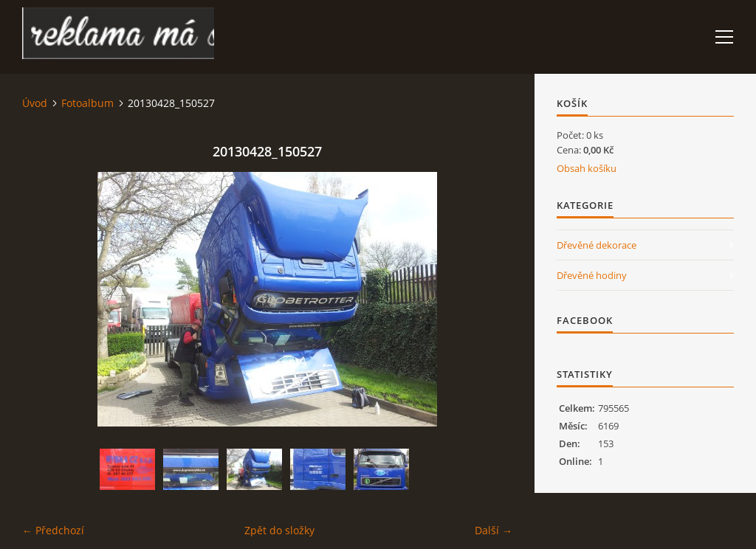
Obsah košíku (587, 168)
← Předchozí (53, 530)
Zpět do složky (279, 530)
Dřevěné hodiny (592, 275)
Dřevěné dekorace (597, 245)
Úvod (35, 103)
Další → (494, 530)
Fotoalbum (87, 103)
